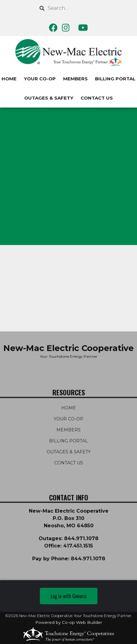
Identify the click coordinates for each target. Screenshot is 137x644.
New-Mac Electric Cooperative (68, 348)
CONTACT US (97, 98)
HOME (69, 408)
